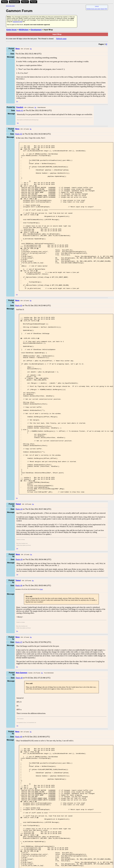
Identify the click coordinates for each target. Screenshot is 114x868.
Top (17, 101)
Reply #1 (20, 110)
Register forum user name (93, 9)
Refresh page (61, 39)
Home (4, 2)
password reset (18, 22)
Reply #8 (19, 742)
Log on (97, 6)
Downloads (14, 2)
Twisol (41, 654)
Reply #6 (19, 650)
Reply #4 (19, 574)
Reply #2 (19, 134)
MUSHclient (24, 30)
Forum (34, 2)
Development (36, 30)
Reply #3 (19, 335)
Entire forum (11, 30)
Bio (31, 49)
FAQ (106, 9)
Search (25, 2)
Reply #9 (19, 801)
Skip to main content (10, 6)
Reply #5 (19, 624)
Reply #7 (19, 707)
